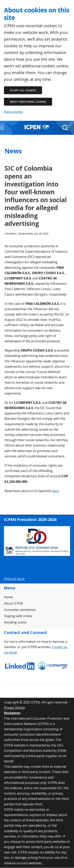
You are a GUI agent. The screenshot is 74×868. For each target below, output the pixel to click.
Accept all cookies (23, 90)
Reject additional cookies (28, 102)
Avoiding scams (15, 622)
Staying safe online (18, 616)
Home (8, 597)
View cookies (13, 112)
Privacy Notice (14, 708)
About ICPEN (14, 603)
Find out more (14, 579)
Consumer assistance (20, 610)
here (55, 491)
